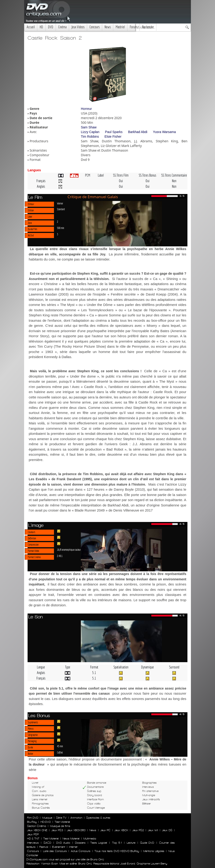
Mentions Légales (154, 851)
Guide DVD (147, 843)
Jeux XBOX (121, 830)
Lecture (131, 843)
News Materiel (71, 839)
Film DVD (33, 818)
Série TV (61, 818)
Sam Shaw (89, 127)
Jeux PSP (33, 834)
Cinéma (62, 27)
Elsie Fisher (113, 137)
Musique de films (60, 826)
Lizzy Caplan (90, 132)
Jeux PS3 (57, 830)
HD (41, 27)
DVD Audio (63, 843)
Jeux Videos (78, 27)
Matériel (120, 27)
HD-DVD (46, 822)
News (108, 27)
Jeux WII (153, 830)
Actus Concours (81, 851)
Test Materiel (62, 822)
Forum (133, 27)
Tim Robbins (90, 137)
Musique (47, 818)
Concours (95, 27)
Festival (44, 847)
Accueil (31, 27)
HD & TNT (33, 839)
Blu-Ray (32, 822)
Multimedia (90, 839)
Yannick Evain (49, 864)
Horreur (86, 109)
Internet (73, 847)
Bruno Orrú (85, 864)
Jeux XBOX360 (76, 830)
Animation (76, 818)
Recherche (148, 27)
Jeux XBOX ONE (37, 830)
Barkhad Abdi (138, 132)
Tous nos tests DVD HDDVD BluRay (117, 851)
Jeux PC (105, 830)
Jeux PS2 (138, 830)
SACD (47, 843)
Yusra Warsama (164, 132)
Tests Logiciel (99, 843)
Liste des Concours (55, 851)
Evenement (59, 847)
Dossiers (80, 843)
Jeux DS (167, 830)
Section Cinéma (37, 826)
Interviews (33, 843)
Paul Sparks (114, 132)
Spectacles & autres (98, 818)
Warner (60, 203)
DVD (51, 27)
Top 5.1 (117, 843)
